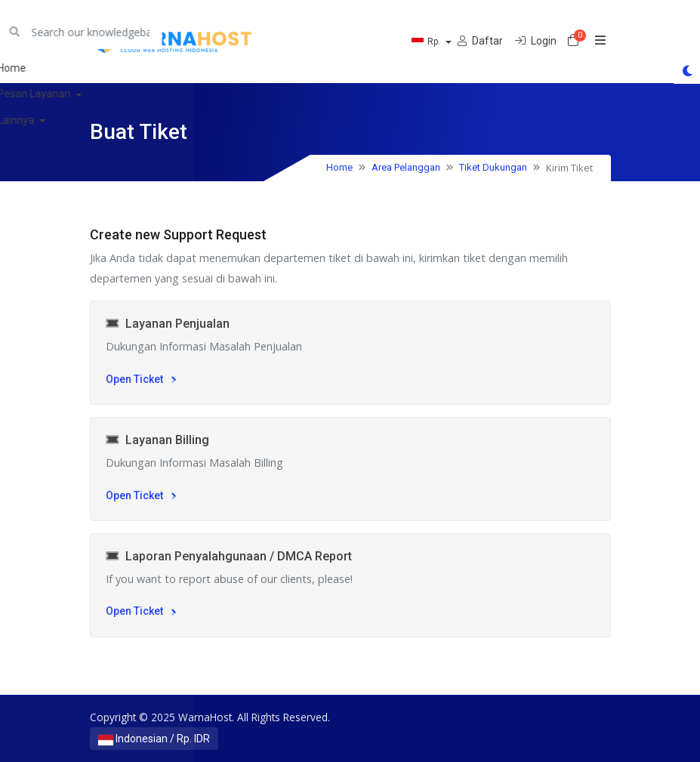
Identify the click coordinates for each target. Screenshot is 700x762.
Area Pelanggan (406, 167)
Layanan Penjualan (168, 324)
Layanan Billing (157, 440)
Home (339, 167)
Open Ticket (141, 379)
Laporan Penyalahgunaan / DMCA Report (229, 556)
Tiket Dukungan (493, 167)
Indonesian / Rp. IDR (154, 739)
